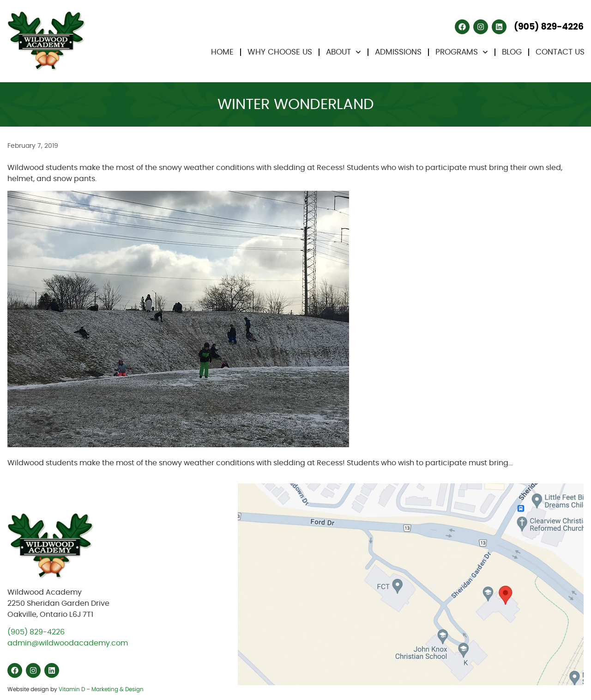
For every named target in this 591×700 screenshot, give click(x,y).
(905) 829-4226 (36, 632)
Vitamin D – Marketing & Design (101, 689)
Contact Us (560, 52)
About (344, 52)
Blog (512, 52)
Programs (462, 52)
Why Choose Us (280, 52)
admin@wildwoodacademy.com (68, 643)
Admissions (398, 52)
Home (222, 52)
